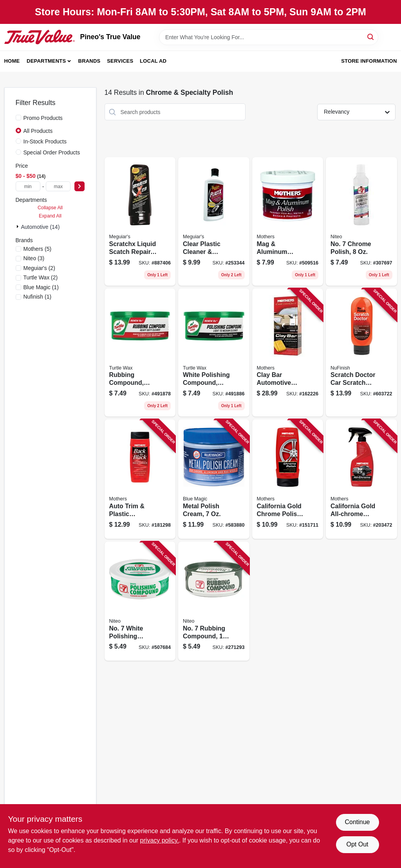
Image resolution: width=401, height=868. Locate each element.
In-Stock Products (45, 141)
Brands (89, 61)
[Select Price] (79, 186)
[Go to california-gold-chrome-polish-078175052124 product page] (288, 479)
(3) (34, 258)
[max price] (58, 186)
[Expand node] (18, 227)
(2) (39, 268)
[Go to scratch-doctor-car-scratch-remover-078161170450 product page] (361, 353)
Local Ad (153, 61)
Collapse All (50, 208)
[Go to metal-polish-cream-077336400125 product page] (214, 479)
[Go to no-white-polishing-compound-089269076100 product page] (140, 601)
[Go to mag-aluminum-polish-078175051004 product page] (288, 221)
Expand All (50, 216)
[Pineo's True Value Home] (40, 37)
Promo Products (43, 118)
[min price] (28, 186)
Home (12, 61)
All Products (38, 131)
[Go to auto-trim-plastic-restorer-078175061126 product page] (140, 479)
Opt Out (357, 844)
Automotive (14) (41, 227)
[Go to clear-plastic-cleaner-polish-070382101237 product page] (214, 221)
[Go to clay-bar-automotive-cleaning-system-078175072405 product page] (288, 353)
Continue (357, 822)
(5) (38, 249)
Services (120, 61)
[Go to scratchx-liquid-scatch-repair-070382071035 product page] (140, 221)
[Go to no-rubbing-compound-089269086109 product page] (214, 601)
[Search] (371, 37)
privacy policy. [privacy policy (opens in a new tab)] (160, 840)
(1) (41, 287)
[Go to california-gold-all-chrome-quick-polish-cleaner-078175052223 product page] (361, 479)
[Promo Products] (18, 118)
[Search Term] (269, 37)
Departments (46, 61)
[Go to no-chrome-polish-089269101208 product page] (361, 221)
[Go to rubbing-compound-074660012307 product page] (140, 353)
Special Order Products (52, 152)
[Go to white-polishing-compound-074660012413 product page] (214, 353)
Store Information (369, 61)
